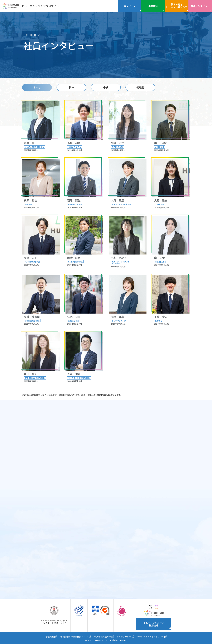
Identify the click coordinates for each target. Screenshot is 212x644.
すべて (37, 87)
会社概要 (50, 637)
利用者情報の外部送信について (74, 637)
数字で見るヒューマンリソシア (177, 6)
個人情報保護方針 (103, 637)
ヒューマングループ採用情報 (154, 624)
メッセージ (130, 6)
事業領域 (153, 6)
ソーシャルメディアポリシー (150, 637)
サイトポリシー (124, 637)
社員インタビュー (200, 6)
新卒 (71, 87)
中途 (106, 87)
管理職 (140, 87)
